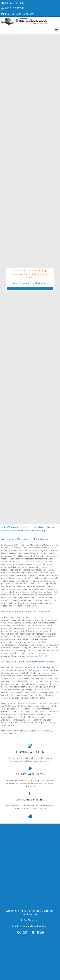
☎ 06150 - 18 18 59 (13, 3)
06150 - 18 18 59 (30, 932)
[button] (57, 29)
